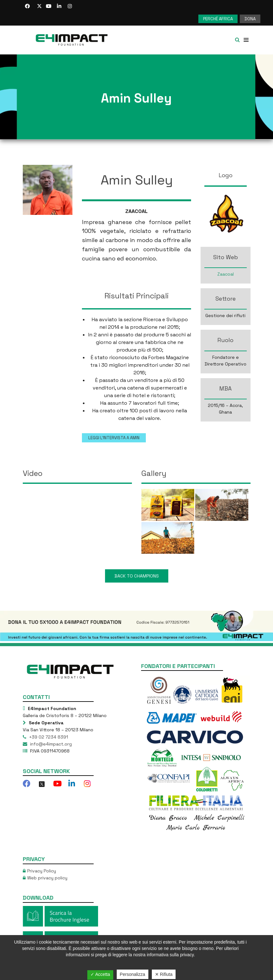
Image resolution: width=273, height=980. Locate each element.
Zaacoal (226, 274)
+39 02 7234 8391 (48, 737)
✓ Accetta (100, 974)
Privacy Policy (42, 871)
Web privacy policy (47, 878)
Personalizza (133, 974)
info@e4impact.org (50, 744)
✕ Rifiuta (164, 974)
